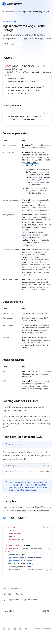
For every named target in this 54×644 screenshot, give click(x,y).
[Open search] (42, 4)
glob (33, 222)
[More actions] (51, 4)
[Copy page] (10, 44)
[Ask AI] (48, 66)
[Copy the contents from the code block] (44, 66)
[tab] (4, 518)
